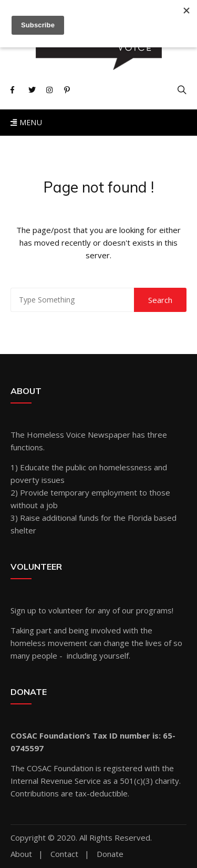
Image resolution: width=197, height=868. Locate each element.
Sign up (23, 610)
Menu (26, 122)
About (21, 854)
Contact (64, 854)
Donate (110, 854)
